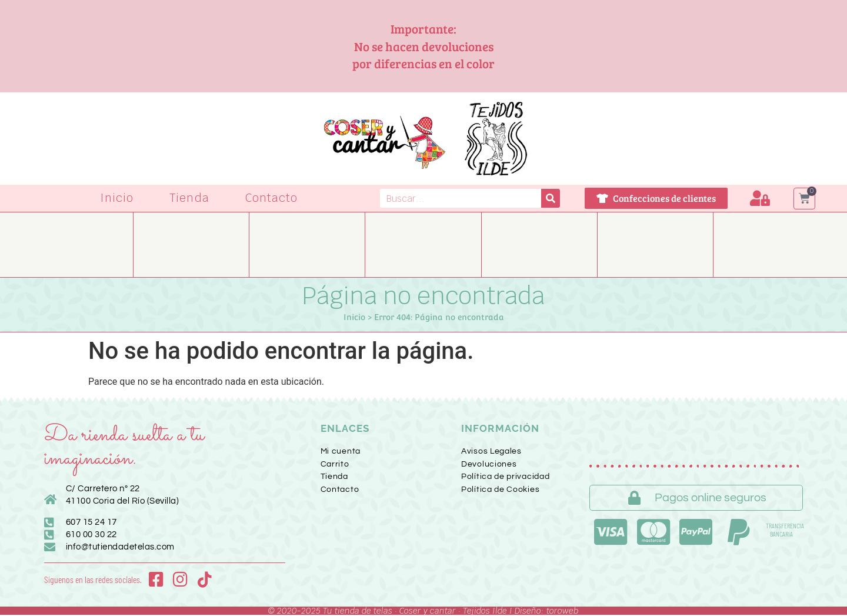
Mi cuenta (341, 451)
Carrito (335, 464)
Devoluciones (489, 464)
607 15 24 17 (91, 522)
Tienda (189, 198)
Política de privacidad (505, 477)
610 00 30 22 (91, 535)
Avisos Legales (491, 451)
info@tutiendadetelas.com (120, 547)
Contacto (272, 198)
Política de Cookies (500, 490)
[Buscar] (551, 198)
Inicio (117, 198)
